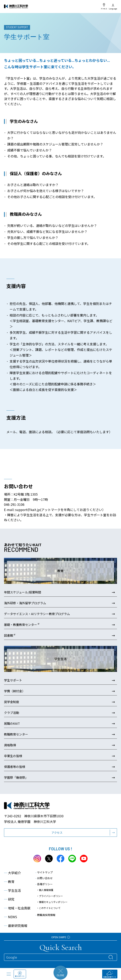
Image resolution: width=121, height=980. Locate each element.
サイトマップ (44, 872)
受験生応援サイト (110, 974)
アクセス (104, 6)
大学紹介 (12, 873)
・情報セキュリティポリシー (52, 902)
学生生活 (12, 890)
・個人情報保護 (45, 890)
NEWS (11, 917)
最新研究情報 (16, 926)
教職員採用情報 (45, 915)
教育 (9, 882)
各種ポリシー (44, 884)
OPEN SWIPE (61, 937)
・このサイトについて (48, 908)
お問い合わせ (44, 878)
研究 (9, 899)
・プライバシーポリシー (50, 896)
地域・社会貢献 (17, 908)
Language (113, 7)
